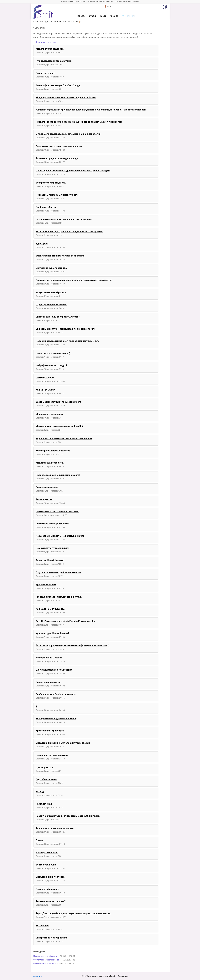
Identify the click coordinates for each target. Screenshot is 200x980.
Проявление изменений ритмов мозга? (58, 475)
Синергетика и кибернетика (52, 938)
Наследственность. (47, 852)
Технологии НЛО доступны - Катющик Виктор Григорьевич (69, 231)
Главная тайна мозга (47, 889)
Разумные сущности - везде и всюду (57, 158)
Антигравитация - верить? (51, 901)
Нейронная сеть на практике (52, 755)
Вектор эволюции (46, 865)
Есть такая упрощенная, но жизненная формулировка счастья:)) (73, 645)
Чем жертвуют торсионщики (52, 548)
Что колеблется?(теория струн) (54, 61)
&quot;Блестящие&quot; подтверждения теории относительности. (73, 913)
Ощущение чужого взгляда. (52, 268)
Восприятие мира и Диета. (51, 183)
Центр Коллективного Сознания (54, 670)
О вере (39, 840)
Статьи (93, 16)
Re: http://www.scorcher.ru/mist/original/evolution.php (65, 621)
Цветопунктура (45, 767)
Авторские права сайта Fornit (102, 976)
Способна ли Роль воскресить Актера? (58, 317)
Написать (37, 976)
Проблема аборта (46, 207)
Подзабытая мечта (46, 779)
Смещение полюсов (47, 487)
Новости (81, 16)
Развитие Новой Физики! (50, 560)
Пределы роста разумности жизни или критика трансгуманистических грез (79, 122)
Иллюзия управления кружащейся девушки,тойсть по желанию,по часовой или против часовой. (91, 110)
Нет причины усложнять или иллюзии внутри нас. (64, 219)
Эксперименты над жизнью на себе (56, 718)
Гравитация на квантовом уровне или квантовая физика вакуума (73, 171)
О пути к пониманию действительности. (59, 572)
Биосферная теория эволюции (53, 451)
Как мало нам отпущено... (51, 609)
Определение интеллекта (50, 877)
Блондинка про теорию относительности (59, 146)
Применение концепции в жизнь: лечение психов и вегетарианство (74, 280)
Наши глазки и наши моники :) (53, 353)
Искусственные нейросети (51, 292)
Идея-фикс (42, 244)
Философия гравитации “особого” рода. (58, 85)
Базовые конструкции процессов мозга (58, 402)
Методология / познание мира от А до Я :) (59, 426)
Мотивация (42, 926)
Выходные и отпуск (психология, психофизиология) (65, 329)
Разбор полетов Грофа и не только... (56, 694)
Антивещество (44, 499)
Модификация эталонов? (50, 463)
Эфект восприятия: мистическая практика (60, 256)
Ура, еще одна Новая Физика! (52, 633)
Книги (103, 16)
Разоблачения (44, 804)
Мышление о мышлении (50, 414)
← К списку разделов (44, 42)
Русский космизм (46, 584)
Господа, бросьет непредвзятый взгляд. (59, 597)
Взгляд (40, 791)
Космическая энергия (48, 682)
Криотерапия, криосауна (50, 731)
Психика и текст (45, 378)
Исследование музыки (49, 658)
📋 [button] (80, 22)
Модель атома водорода (50, 49)
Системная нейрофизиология (52, 524)
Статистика (123, 976)
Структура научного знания (51, 304)
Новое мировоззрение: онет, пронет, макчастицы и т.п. (67, 341)
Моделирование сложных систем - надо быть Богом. (66, 97)
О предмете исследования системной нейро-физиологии (68, 134)
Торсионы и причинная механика (55, 828)
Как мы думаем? (45, 390)
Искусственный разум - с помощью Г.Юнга (60, 536)
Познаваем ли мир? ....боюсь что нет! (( (58, 195)
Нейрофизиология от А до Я (51, 365)
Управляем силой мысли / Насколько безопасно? (64, 438)
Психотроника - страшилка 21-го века (57, 511)
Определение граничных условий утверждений (63, 743)
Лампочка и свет (45, 73)
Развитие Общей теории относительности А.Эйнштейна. (68, 816)
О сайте (114, 16)
